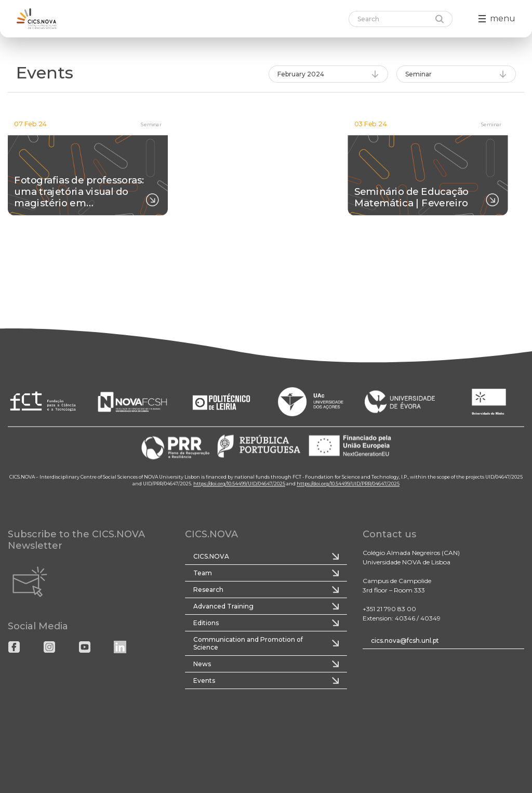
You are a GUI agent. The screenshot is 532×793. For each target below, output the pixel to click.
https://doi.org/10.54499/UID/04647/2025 (239, 484)
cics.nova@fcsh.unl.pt (405, 640)
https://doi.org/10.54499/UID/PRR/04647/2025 (348, 484)
